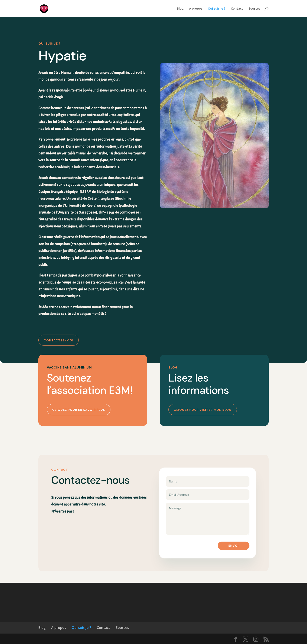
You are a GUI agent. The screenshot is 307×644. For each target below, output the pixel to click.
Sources (254, 9)
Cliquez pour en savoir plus (79, 410)
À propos (196, 9)
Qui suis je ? (217, 9)
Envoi (234, 546)
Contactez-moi (59, 340)
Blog (180, 9)
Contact (237, 9)
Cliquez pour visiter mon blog (203, 410)
